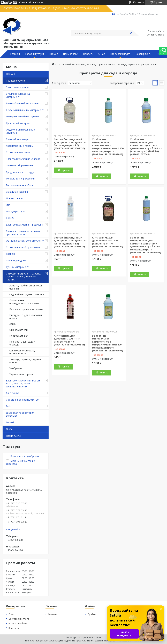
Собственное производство (22, 400)
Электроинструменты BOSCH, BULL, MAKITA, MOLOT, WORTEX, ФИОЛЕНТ (23, 383)
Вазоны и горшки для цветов (26, 309)
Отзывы (52, 614)
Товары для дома (16, 260)
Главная (15, 54)
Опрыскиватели (18, 330)
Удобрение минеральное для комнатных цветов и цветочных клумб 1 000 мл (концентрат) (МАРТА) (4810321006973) (146, 245)
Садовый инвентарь (18, 139)
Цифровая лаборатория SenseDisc (20, 414)
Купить (66, 170)
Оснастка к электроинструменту (25, 241)
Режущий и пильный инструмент (25, 110)
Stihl (8, 205)
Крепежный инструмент (20, 123)
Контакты (14, 628)
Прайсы (92, 614)
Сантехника (13, 393)
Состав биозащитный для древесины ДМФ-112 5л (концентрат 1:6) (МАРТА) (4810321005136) (70, 144)
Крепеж (10, 254)
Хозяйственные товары (20, 146)
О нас (102, 54)
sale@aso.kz (13, 530)
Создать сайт (26, 2)
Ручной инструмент (17, 267)
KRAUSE (10, 218)
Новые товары (14, 198)
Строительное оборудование (23, 247)
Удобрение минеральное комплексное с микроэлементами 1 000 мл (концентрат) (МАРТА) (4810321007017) (108, 147)
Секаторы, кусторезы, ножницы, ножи (22, 352)
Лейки (13, 324)
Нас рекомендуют (120, 54)
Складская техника (17, 192)
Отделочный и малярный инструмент (20, 131)
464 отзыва (138, 2)
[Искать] (131, 33)
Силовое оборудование (20, 165)
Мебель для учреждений (20, 179)
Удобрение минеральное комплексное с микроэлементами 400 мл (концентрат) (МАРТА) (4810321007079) (108, 343)
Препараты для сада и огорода (22, 343)
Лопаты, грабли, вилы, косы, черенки (26, 287)
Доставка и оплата (19, 619)
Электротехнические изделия (23, 159)
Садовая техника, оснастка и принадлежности (23, 233)
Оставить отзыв (155, 35)
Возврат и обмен (18, 623)
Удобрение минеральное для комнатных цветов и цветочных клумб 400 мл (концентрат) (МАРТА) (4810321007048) (146, 147)
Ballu (9, 406)
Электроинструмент (18, 87)
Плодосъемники (19, 336)
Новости (88, 54)
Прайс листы (13, 436)
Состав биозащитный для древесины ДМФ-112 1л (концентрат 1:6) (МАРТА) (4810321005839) (70, 242)
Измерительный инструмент (22, 116)
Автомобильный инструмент (23, 103)
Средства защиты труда (20, 172)
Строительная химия (18, 152)
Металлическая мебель (20, 185)
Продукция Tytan (16, 211)
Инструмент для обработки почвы (26, 317)
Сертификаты (144, 54)
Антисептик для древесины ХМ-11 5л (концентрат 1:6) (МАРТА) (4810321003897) (108, 242)
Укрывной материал (21, 374)
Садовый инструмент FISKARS (27, 294)
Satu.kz (99, 638)
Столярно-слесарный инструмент (18, 95)
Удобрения (16, 368)
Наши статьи (71, 54)
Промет (53, 54)
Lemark (10, 422)
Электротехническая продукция (24, 225)
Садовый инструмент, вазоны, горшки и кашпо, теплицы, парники (24, 277)
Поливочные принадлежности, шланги (24, 302)
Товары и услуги (34, 54)
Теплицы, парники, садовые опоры (25, 361)
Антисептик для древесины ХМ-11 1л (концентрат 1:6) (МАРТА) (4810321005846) (69, 340)
